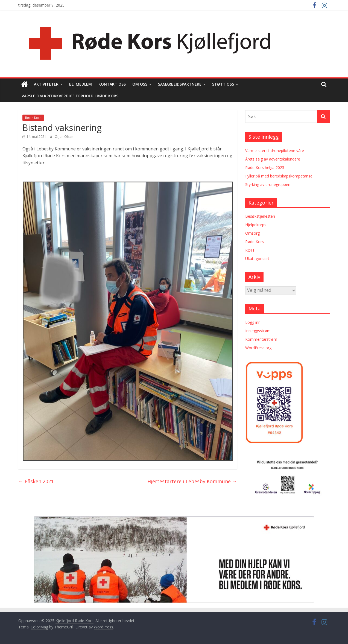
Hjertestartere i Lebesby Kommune (192, 481)
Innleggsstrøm (258, 331)
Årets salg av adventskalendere (273, 159)
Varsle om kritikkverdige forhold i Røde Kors (70, 96)
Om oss (140, 84)
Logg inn (253, 322)
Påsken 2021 (36, 481)
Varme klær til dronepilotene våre (275, 151)
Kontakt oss (112, 84)
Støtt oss (223, 84)
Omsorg (252, 233)
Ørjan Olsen (64, 137)
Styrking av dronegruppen (268, 184)
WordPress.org (258, 348)
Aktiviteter (46, 84)
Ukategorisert (257, 259)
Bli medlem (81, 84)
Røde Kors (33, 118)
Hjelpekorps (256, 225)
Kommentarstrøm (261, 339)
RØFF (250, 250)
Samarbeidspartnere (180, 84)
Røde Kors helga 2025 (265, 167)
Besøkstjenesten (260, 216)
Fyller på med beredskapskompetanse (279, 176)
